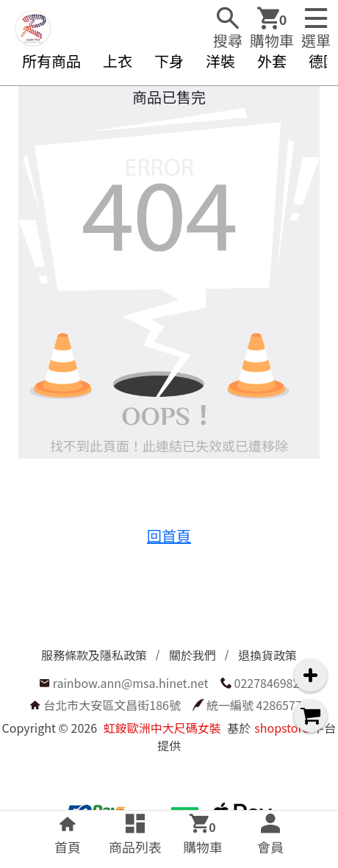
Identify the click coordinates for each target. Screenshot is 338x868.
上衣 (118, 61)
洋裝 (220, 61)
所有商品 (51, 61)
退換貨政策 (267, 655)
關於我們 (193, 655)
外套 (272, 61)
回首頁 (169, 535)
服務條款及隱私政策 (94, 655)
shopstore (281, 728)
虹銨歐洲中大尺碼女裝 (162, 728)
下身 (169, 61)
